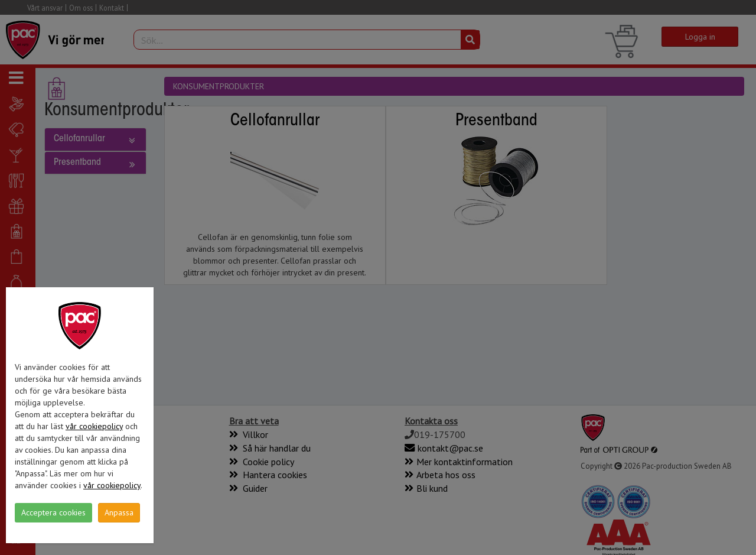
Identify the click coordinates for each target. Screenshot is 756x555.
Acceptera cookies (53, 512)
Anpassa (119, 512)
